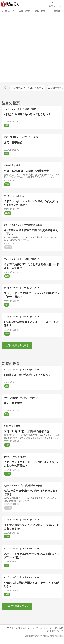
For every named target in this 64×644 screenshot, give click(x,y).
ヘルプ (60, 631)
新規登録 (22, 628)
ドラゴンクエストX (31, 109)
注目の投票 (24, 11)
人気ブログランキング (10, 4)
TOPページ (12, 628)
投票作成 (52, 6)
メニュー (60, 6)
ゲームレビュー (19, 196)
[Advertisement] (32, 48)
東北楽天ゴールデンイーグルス (24, 137)
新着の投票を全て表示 (17, 606)
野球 (6, 137)
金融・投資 (9, 165)
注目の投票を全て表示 (17, 345)
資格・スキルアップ (13, 225)
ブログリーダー (46, 628)
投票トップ (8, 11)
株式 (18, 165)
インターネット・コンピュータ (27, 88)
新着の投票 (40, 11)
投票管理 (56, 11)
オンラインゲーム (12, 109)
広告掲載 (59, 628)
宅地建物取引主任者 (33, 225)
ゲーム (7, 196)
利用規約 (51, 631)
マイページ (33, 628)
